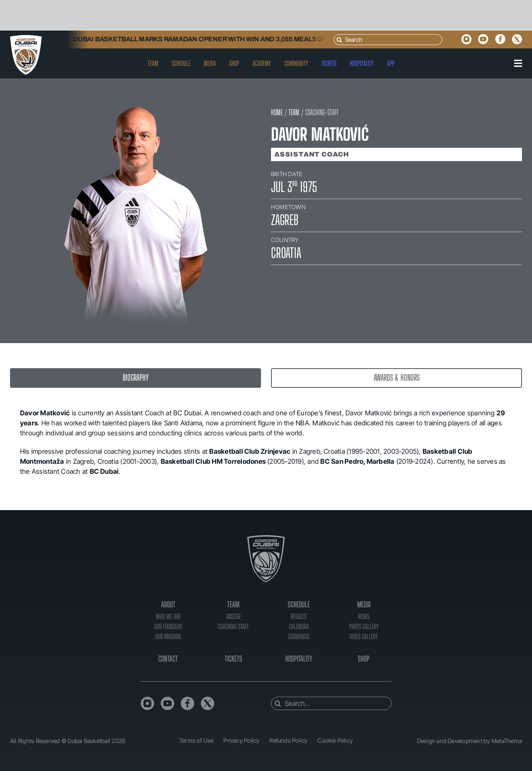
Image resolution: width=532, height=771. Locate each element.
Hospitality (299, 659)
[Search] (388, 40)
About (168, 604)
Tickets (233, 659)
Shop (364, 659)
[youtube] (483, 39)
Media (364, 604)
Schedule (299, 604)
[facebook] (500, 39)
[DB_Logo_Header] (26, 38)
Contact (168, 659)
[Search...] (331, 703)
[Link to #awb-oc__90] (518, 63)
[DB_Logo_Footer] (266, 539)
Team (233, 604)
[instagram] (466, 39)
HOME (277, 112)
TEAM (294, 112)
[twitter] (517, 39)
